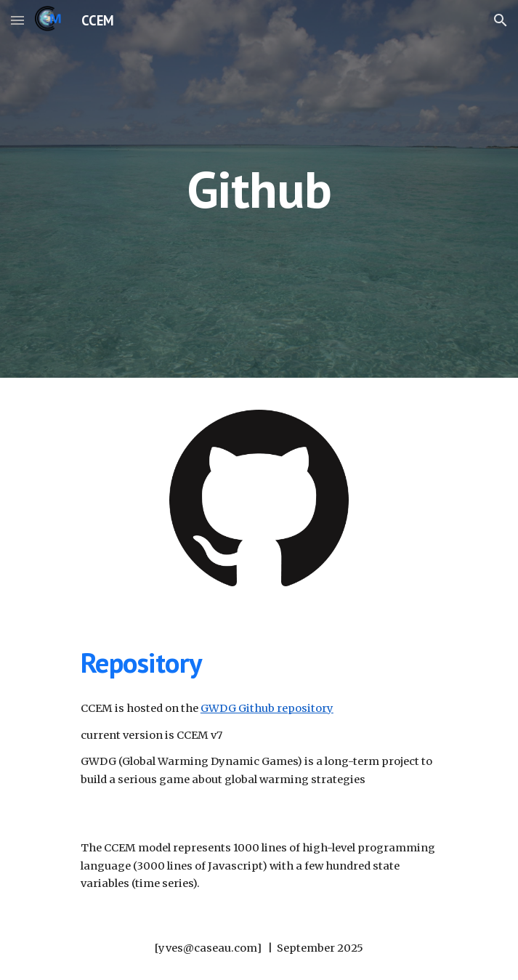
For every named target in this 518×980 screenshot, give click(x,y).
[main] (259, 189)
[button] (17, 20)
